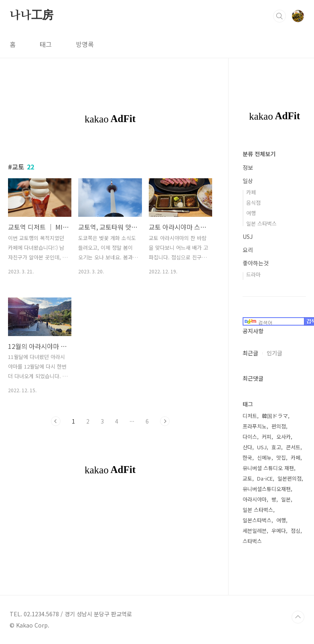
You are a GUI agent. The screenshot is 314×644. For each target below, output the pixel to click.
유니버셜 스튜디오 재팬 (268, 468)
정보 (248, 167)
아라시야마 (255, 499)
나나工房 (31, 16)
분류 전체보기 (259, 154)
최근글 (250, 353)
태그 (46, 44)
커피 (267, 437)
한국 (247, 458)
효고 (276, 447)
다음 (165, 421)
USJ (248, 236)
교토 (247, 478)
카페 (251, 192)
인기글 (274, 353)
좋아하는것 (256, 263)
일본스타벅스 (257, 520)
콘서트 (293, 447)
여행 (251, 213)
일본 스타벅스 (261, 223)
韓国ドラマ (275, 416)
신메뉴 (264, 458)
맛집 (281, 458)
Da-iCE (265, 478)
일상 (248, 181)
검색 (280, 16)
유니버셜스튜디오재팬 (267, 489)
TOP (298, 617)
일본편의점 (290, 478)
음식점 (253, 203)
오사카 (284, 437)
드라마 (253, 274)
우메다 (279, 531)
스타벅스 (252, 541)
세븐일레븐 (255, 531)
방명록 (85, 44)
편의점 (279, 426)
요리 (248, 250)
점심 (296, 531)
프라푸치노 (255, 426)
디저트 (250, 416)
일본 (286, 499)
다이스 (250, 437)
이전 (56, 421)
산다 (247, 447)
